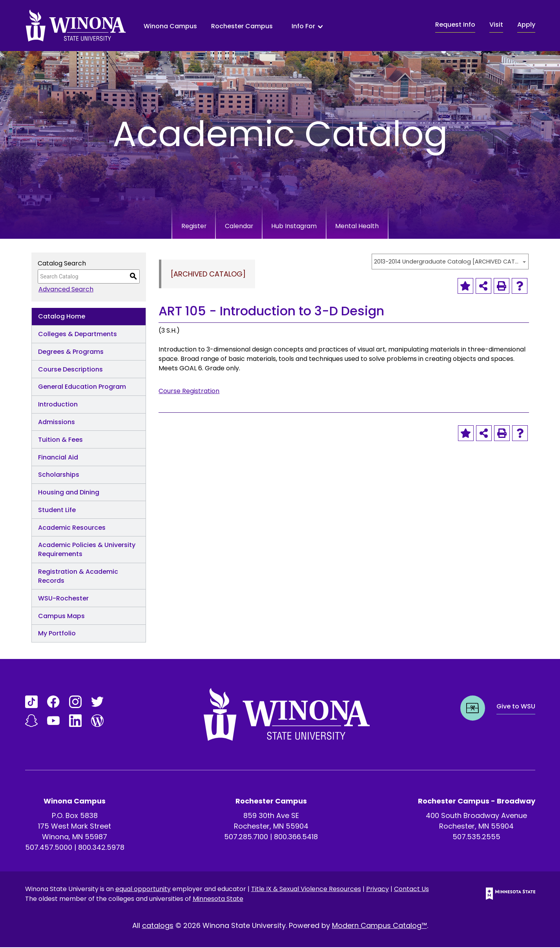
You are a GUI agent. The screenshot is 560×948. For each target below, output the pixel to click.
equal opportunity (143, 890)
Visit (496, 25)
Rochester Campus (242, 26)
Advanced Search (65, 290)
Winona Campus (170, 26)
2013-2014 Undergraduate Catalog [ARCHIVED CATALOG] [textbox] (446, 262)
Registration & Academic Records (78, 577)
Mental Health (373, 226)
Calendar (232, 226)
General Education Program (82, 387)
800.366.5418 (296, 837)
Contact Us (411, 890)
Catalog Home (62, 317)
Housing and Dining (69, 493)
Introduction (58, 405)
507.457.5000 (49, 848)
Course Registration (189, 392)
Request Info (455, 25)
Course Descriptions (70, 370)
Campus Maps (61, 617)
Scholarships (59, 475)
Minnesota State (218, 900)
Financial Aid (58, 458)
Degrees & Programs (71, 352)
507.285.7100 (246, 837)
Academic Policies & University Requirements (87, 550)
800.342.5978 (101, 848)
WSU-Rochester (63, 599)
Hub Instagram (299, 226)
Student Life (57, 511)
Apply (526, 25)
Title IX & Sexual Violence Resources (306, 890)
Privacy (378, 890)
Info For (303, 26)
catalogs (158, 926)
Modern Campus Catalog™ (379, 926)
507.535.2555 (476, 837)
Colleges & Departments (78, 335)
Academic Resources (72, 528)
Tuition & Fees (60, 440)
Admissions (57, 423)
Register (177, 226)
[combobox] (450, 262)
